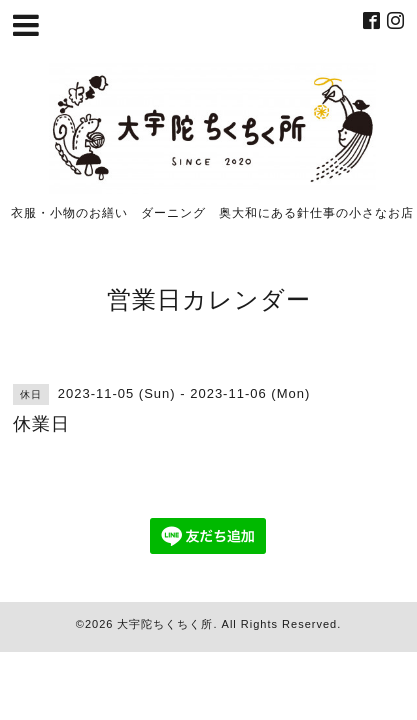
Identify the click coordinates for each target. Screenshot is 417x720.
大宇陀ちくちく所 (165, 624)
